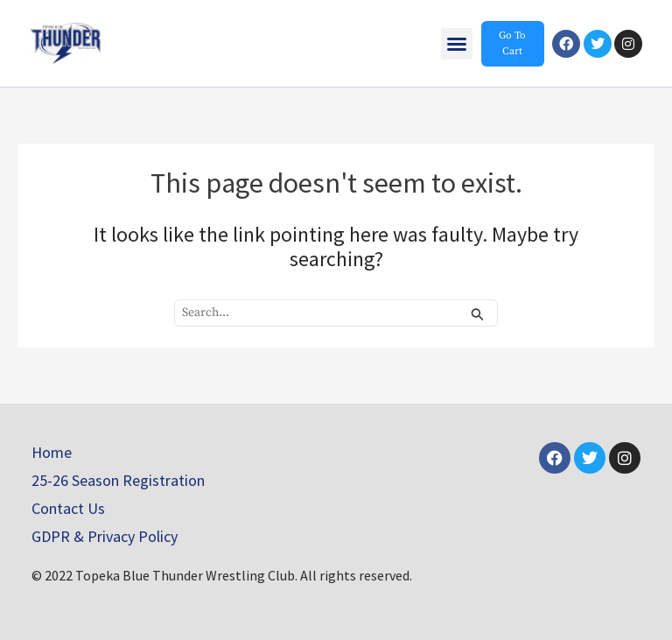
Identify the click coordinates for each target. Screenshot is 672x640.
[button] (457, 44)
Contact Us (68, 508)
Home (52, 452)
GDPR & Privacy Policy (105, 536)
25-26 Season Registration (118, 480)
